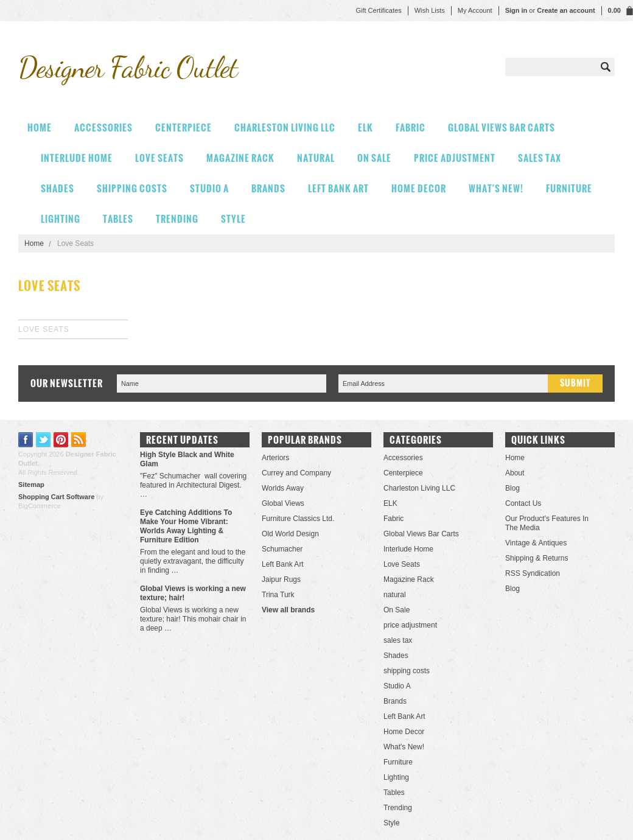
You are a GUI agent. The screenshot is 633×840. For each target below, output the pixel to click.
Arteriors (275, 458)
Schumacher (282, 549)
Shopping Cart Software (56, 497)
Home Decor (419, 188)
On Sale (374, 158)
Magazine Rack (240, 158)
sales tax (540, 158)
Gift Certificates (378, 10)
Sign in (516, 10)
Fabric (411, 128)
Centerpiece (184, 128)
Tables (118, 219)
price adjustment (455, 158)
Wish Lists (430, 10)
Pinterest (61, 440)
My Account (475, 10)
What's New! (496, 188)
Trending (177, 219)
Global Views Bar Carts (502, 128)
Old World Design (290, 534)
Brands (268, 188)
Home (34, 243)
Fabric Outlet (128, 67)
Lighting (61, 219)
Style (233, 219)
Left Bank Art (338, 188)
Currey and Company (296, 473)
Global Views (283, 503)
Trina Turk (278, 595)
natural (316, 158)
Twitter (44, 440)
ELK (365, 128)
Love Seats (159, 158)
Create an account (566, 10)
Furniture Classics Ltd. (298, 519)
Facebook (26, 440)
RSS (79, 440)
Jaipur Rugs (281, 579)
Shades (58, 188)
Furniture (569, 188)
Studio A (209, 188)
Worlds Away (283, 488)
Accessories (103, 128)
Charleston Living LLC (285, 128)
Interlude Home (77, 158)
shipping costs (132, 188)
